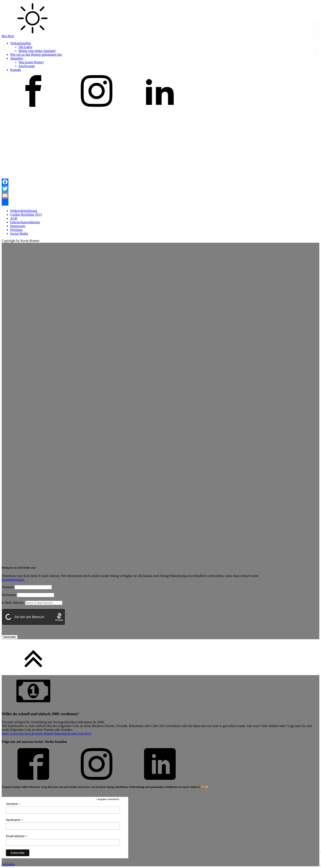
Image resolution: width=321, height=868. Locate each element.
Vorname (8, 587)
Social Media (19, 234)
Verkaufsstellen (21, 43)
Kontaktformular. (13, 580)
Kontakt (16, 70)
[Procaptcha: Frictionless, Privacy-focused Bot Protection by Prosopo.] (59, 617)
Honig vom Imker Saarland (37, 51)
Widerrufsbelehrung (24, 211)
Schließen (8, 864)
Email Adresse (17, 836)
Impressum (18, 226)
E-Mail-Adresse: (32, 603)
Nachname (9, 595)
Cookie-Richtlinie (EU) (26, 215)
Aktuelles (17, 58)
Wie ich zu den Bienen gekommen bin (36, 55)
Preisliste (16, 230)
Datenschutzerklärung (25, 222)
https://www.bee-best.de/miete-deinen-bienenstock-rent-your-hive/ (47, 733)
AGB (14, 218)
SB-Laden (25, 47)
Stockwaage (27, 66)
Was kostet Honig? (31, 62)
